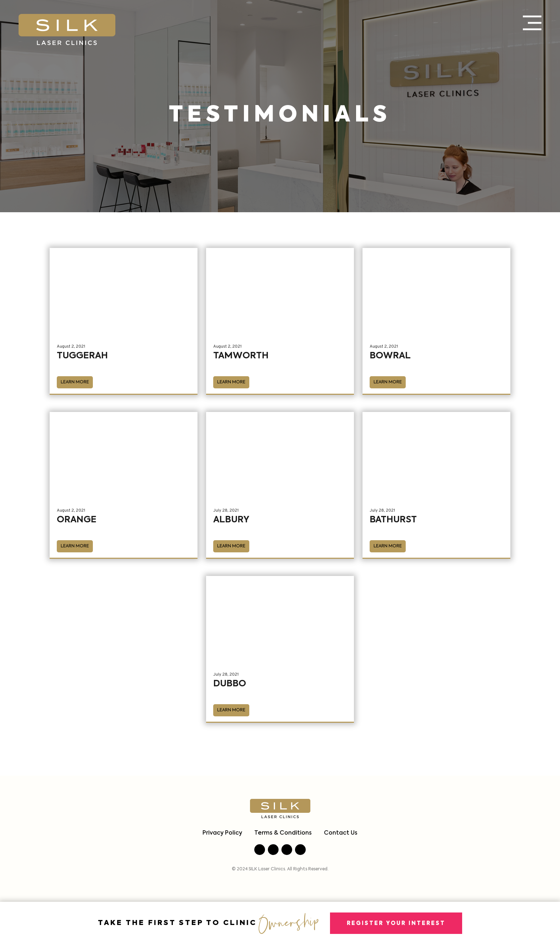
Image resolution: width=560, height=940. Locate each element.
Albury (231, 520)
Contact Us (341, 833)
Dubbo (230, 684)
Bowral (390, 356)
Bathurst (393, 520)
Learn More (75, 382)
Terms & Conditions (283, 833)
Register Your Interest (396, 923)
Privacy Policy (222, 833)
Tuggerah (82, 356)
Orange (77, 520)
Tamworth (241, 356)
